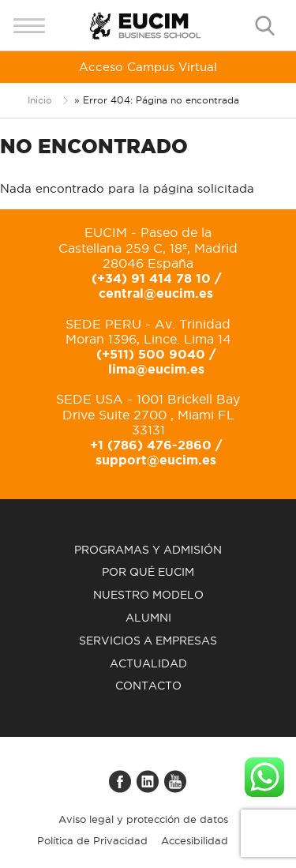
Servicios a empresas (148, 641)
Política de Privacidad (92, 840)
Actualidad (148, 663)
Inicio (40, 100)
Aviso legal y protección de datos (143, 819)
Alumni (148, 618)
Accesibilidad (195, 840)
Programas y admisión (148, 550)
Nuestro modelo (148, 595)
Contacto (148, 686)
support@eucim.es (156, 460)
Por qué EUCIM (148, 572)
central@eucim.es (156, 293)
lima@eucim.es (156, 369)
